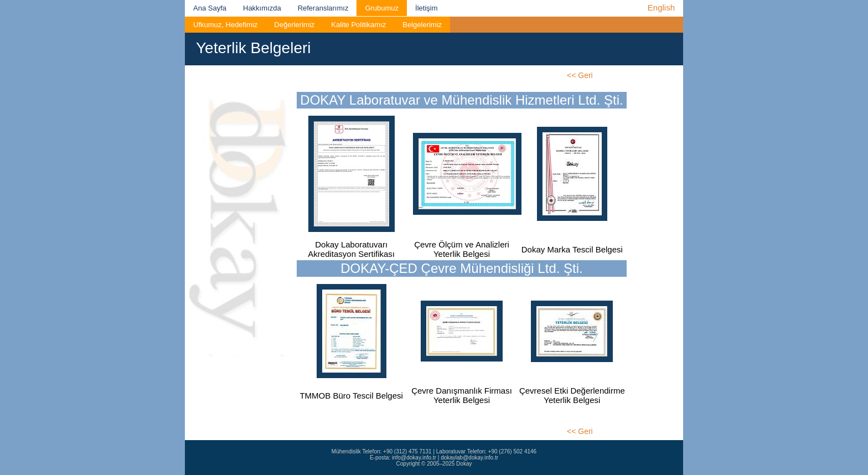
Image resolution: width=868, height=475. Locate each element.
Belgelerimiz (422, 25)
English (661, 7)
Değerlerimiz (294, 25)
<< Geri (580, 75)
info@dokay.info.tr (414, 458)
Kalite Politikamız (358, 25)
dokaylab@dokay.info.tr (469, 458)
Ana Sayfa (210, 8)
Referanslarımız (323, 8)
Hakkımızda (262, 8)
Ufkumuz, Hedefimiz (225, 25)
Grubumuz (382, 8)
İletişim (426, 8)
